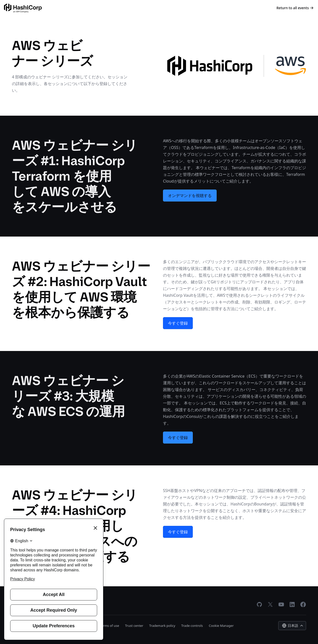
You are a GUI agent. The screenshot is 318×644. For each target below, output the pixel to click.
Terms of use (109, 626)
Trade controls (192, 626)
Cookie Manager (221, 626)
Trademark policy (162, 626)
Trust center (134, 626)
